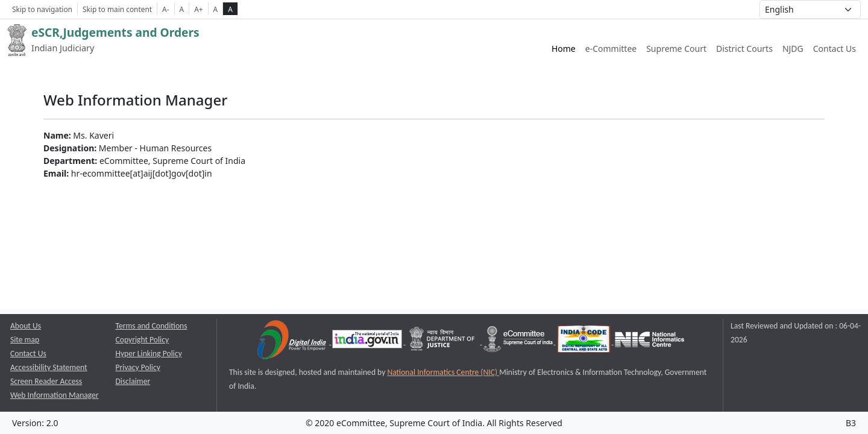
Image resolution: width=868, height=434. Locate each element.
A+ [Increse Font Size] (198, 9)
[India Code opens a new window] (585, 341)
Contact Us (835, 49)
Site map (25, 340)
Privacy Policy (138, 367)
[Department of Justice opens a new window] (443, 341)
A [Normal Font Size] (182, 9)
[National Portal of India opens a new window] (368, 341)
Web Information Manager (55, 395)
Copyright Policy (143, 340)
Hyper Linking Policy (149, 354)
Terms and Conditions (152, 326)
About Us (26, 326)
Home (564, 49)
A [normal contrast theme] (216, 9)
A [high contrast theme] (230, 9)
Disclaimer (133, 381)
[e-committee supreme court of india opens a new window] (519, 341)
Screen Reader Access (46, 381)
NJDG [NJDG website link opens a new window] (793, 49)
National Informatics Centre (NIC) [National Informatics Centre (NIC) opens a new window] (443, 372)
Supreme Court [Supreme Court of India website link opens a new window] (676, 49)
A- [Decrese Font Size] (165, 9)
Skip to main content (117, 9)
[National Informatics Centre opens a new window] (649, 341)
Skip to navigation (42, 9)
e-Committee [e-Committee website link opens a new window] (611, 49)
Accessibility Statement (49, 367)
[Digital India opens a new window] (293, 341)
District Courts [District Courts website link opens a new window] (744, 49)
